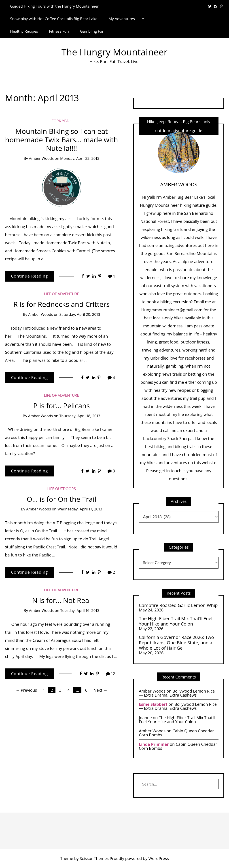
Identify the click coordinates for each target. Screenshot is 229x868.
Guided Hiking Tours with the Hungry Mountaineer (54, 6)
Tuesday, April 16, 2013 (80, 610)
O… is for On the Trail (62, 499)
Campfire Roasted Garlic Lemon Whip (178, 605)
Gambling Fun (92, 31)
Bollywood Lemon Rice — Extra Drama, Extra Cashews (177, 693)
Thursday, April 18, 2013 (80, 416)
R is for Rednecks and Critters (62, 304)
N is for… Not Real (62, 600)
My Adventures (122, 19)
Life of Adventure (61, 294)
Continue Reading (30, 276)
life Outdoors (61, 489)
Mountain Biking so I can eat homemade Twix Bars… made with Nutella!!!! (61, 140)
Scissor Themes (94, 858)
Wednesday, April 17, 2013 (80, 509)
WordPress (159, 858)
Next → (100, 690)
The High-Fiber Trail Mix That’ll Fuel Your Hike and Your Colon (176, 621)
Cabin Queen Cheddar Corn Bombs (176, 733)
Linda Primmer (154, 744)
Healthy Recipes (24, 31)
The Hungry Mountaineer (114, 52)
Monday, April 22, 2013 (80, 158)
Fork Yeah (61, 121)
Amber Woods (41, 158)
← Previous (26, 690)
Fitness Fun (59, 31)
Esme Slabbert (153, 704)
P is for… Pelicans (62, 406)
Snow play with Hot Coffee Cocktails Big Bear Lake (54, 19)
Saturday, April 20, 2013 (80, 314)
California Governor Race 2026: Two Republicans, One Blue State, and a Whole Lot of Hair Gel (176, 643)
